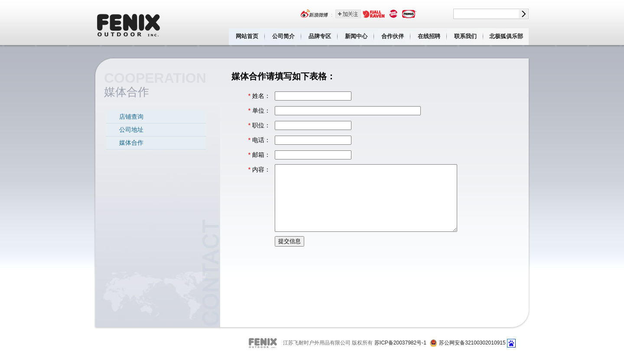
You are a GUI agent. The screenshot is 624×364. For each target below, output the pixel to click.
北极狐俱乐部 (506, 36)
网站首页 (247, 36)
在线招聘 (429, 36)
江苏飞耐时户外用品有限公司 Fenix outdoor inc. (129, 23)
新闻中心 (356, 36)
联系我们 (465, 36)
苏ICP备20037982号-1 (400, 343)
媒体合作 (131, 143)
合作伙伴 (393, 36)
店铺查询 (131, 117)
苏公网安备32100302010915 (472, 343)
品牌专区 (320, 36)
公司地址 (131, 130)
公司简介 (283, 36)
